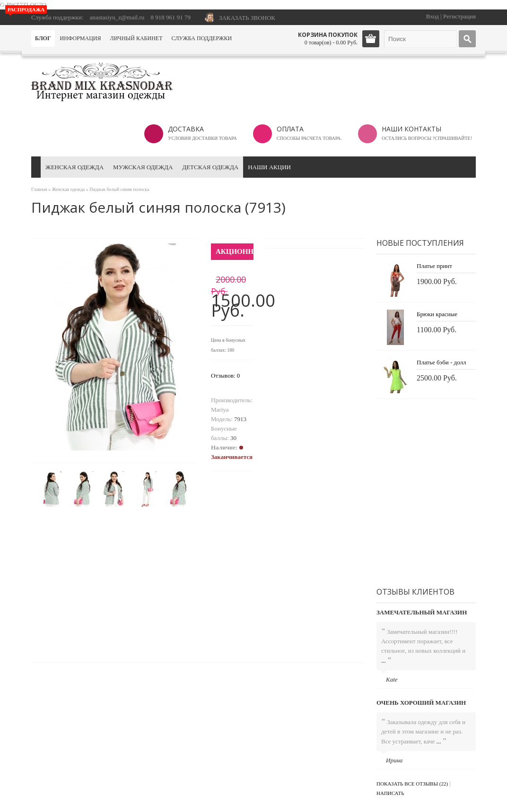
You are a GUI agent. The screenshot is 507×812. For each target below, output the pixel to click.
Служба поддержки (201, 38)
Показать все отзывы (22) (412, 784)
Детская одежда (210, 167)
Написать (390, 793)
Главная (39, 189)
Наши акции (269, 167)
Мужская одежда (143, 167)
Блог (43, 38)
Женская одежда (74, 167)
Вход (433, 16)
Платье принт (434, 266)
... (384, 661)
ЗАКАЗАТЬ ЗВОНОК (247, 18)
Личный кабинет (136, 38)
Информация (81, 38)
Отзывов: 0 (225, 376)
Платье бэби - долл (441, 362)
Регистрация (459, 16)
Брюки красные (437, 314)
